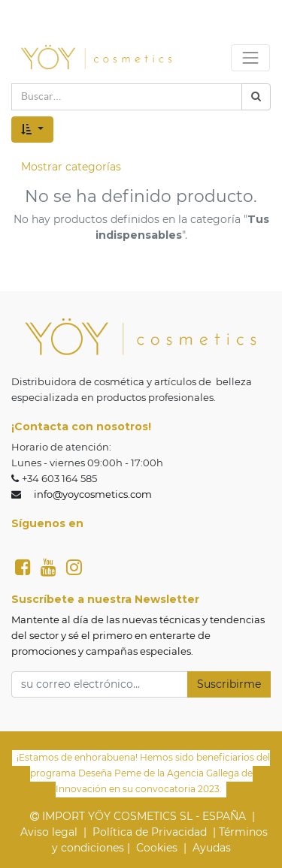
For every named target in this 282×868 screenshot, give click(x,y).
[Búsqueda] (256, 97)
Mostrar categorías (71, 167)
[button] (32, 130)
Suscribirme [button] (229, 684)
